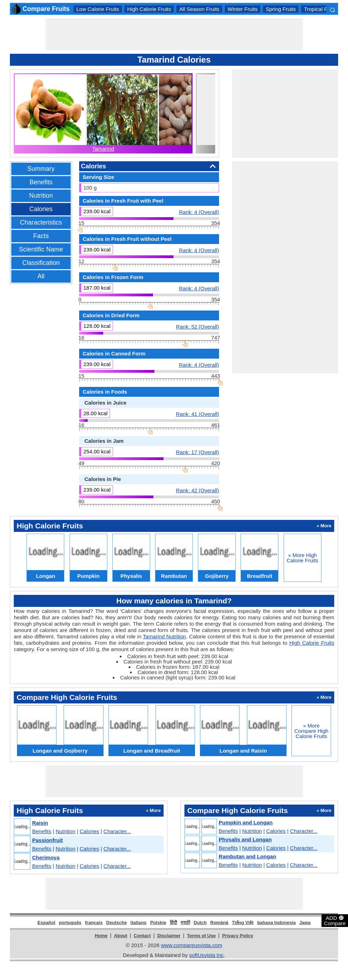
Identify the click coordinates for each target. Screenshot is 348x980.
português (70, 923)
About (121, 936)
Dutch (200, 923)
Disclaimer (169, 936)
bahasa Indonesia (276, 923)
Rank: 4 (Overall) (199, 212)
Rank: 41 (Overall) (197, 414)
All (41, 276)
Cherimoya (46, 857)
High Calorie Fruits (149, 9)
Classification (41, 263)
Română (219, 923)
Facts (41, 236)
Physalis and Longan (245, 839)
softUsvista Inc (206, 955)
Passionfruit (48, 840)
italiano (138, 923)
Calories (41, 209)
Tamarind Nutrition (164, 636)
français (94, 923)
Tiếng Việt (243, 923)
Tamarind (103, 149)
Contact (142, 936)
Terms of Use (201, 936)
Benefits (41, 182)
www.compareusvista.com (192, 945)
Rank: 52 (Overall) (197, 326)
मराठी (185, 923)
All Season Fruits (199, 9)
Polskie (158, 923)
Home (101, 936)
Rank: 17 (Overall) (197, 452)
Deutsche (117, 923)
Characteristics (41, 222)
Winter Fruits (243, 9)
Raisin (40, 823)
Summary (41, 169)
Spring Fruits (281, 9)
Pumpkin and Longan (246, 822)
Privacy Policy (238, 936)
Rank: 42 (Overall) (197, 490)
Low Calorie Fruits (98, 9)
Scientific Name (41, 249)
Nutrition (41, 196)
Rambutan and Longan (247, 856)
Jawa (305, 923)
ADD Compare (335, 920)
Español (46, 923)
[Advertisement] (174, 34)
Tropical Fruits (320, 9)
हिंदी (173, 923)
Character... (117, 831)
